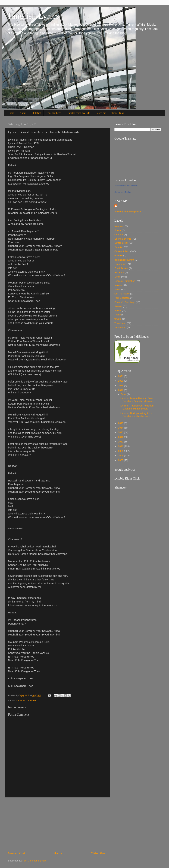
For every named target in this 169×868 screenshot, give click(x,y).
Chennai (119, 235)
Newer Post (17, 853)
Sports (118, 310)
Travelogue (120, 323)
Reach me (101, 113)
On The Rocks (122, 294)
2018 (121, 386)
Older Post (99, 853)
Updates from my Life (78, 113)
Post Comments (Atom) (35, 861)
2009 (121, 451)
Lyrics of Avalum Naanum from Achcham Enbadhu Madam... (137, 400)
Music (118, 289)
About (23, 113)
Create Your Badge (123, 192)
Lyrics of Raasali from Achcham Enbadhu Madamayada (137, 407)
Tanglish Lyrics (33, 16)
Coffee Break (121, 243)
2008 (121, 456)
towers (118, 319)
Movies (118, 285)
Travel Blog (118, 113)
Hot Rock (119, 272)
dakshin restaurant (124, 260)
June (124, 394)
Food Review (121, 268)
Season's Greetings (125, 302)
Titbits (118, 315)
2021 (121, 376)
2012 (121, 437)
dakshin (119, 256)
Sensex (118, 306)
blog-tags (119, 226)
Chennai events (123, 239)
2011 (121, 442)
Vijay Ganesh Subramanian (126, 185)
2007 (121, 460)
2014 (121, 428)
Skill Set (36, 113)
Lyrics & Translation (27, 700)
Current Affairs (122, 251)
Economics (120, 264)
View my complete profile (128, 212)
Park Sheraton (122, 298)
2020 (121, 381)
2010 (121, 446)
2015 (121, 423)
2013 (121, 432)
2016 (121, 390)
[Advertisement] (57, 824)
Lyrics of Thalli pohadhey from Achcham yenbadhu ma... (136, 415)
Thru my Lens (54, 113)
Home (11, 113)
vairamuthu (120, 327)
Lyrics (118, 277)
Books (118, 230)
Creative (119, 247)
